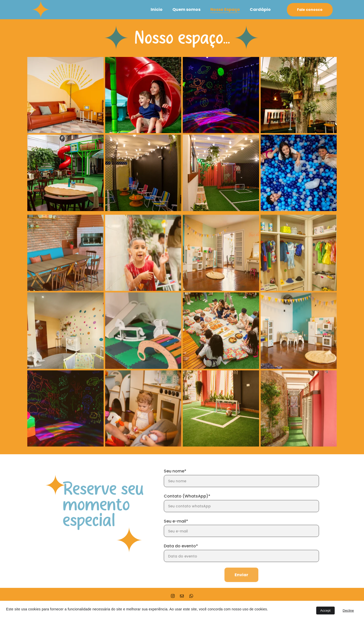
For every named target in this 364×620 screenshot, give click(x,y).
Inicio (157, 9)
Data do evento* (181, 556)
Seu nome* (175, 481)
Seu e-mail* (176, 531)
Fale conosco (310, 10)
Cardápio (260, 9)
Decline (348, 611)
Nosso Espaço (225, 9)
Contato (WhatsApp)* (187, 506)
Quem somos (186, 9)
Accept (325, 611)
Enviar (241, 585)
